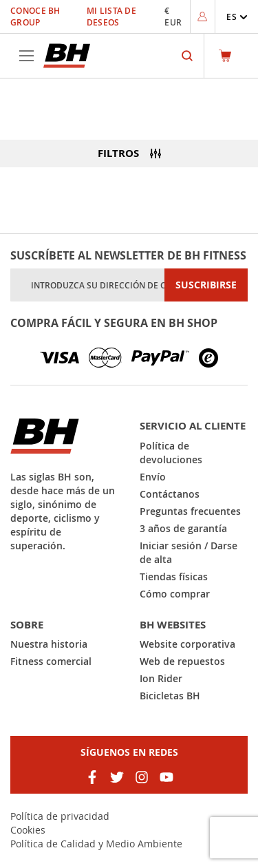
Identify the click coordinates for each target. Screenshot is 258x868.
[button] (237, 17)
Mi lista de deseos (111, 17)
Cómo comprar (175, 594)
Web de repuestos (182, 661)
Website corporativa (187, 644)
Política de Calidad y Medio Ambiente (96, 844)
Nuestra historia (49, 644)
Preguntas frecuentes (190, 511)
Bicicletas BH (170, 696)
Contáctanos (170, 494)
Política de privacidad (60, 816)
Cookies (28, 830)
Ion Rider (161, 678)
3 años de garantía (183, 528)
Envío (153, 477)
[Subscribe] (206, 285)
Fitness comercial (51, 661)
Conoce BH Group (35, 17)
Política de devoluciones (171, 453)
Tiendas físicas (174, 576)
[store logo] (67, 56)
